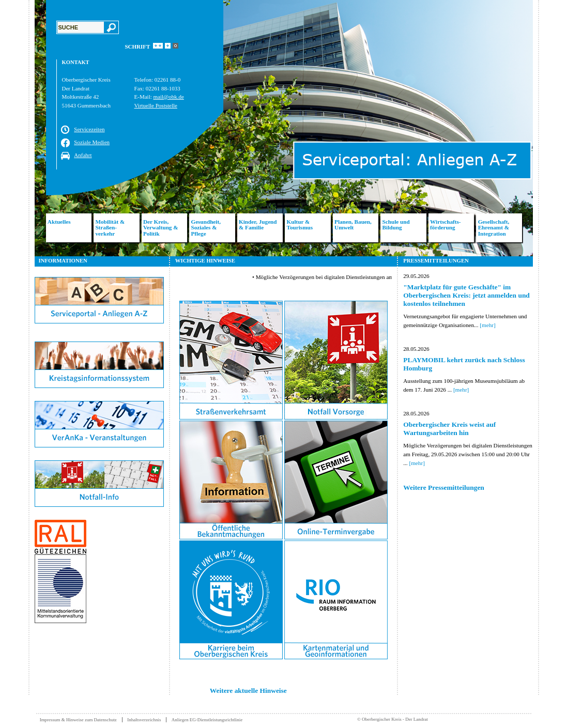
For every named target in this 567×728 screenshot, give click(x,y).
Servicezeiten (89, 129)
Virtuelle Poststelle (156, 105)
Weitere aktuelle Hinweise (248, 691)
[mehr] (487, 325)
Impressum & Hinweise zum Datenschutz (78, 720)
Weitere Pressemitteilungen (444, 487)
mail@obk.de (169, 97)
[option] (284, 128)
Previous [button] (27, 128)
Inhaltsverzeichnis (144, 720)
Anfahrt (83, 155)
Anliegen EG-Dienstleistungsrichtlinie (207, 720)
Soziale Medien (92, 142)
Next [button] (541, 128)
